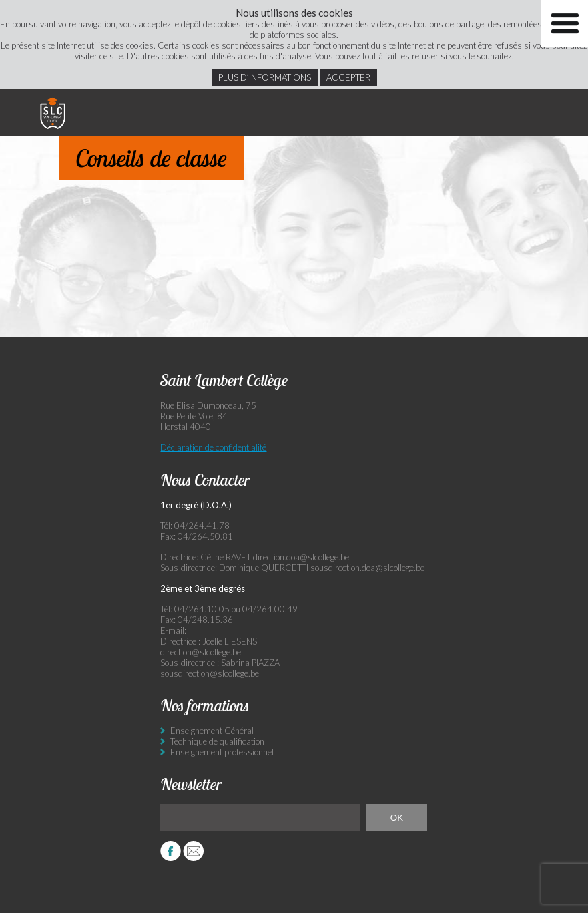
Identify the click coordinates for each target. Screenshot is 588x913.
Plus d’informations (265, 77)
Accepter (348, 77)
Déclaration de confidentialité (213, 447)
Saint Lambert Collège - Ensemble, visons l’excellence (53, 113)
